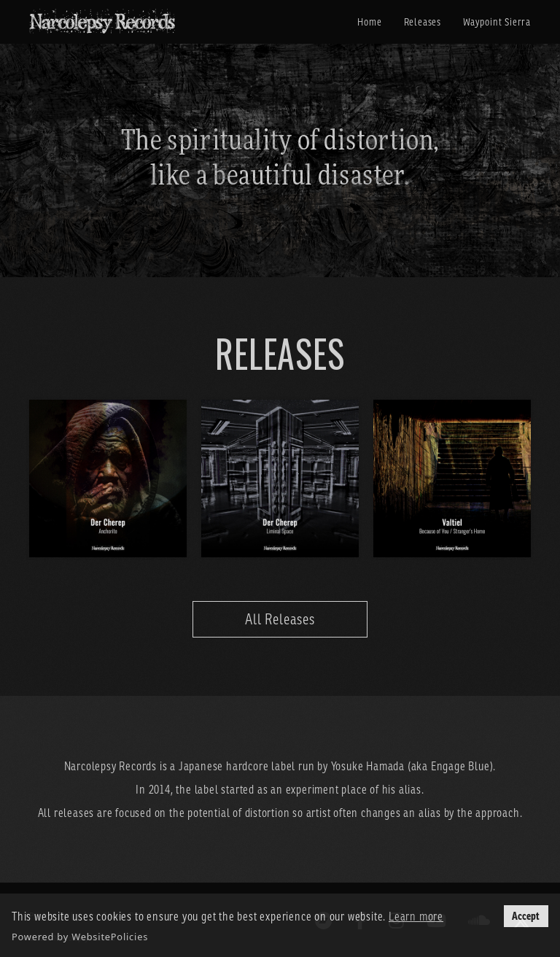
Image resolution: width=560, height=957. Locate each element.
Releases (423, 22)
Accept (526, 916)
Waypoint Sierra (497, 22)
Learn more (416, 916)
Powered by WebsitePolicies (80, 937)
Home (369, 22)
